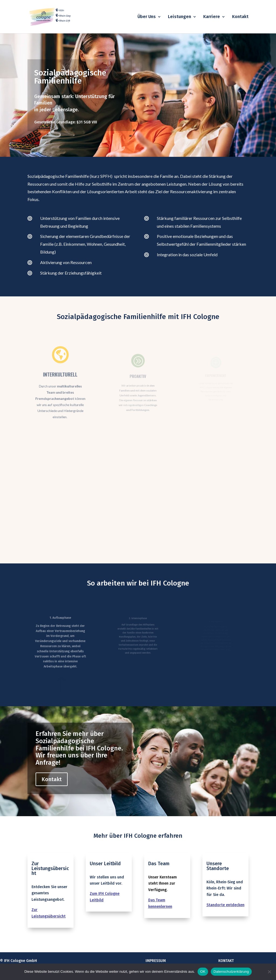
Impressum (156, 961)
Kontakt (240, 17)
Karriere (212, 17)
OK (203, 972)
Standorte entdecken (225, 905)
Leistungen (180, 17)
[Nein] (269, 972)
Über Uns (147, 17)
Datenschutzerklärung (231, 972)
